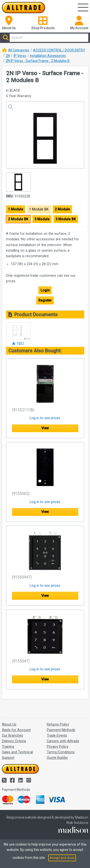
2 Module (62, 209)
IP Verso (20, 56)
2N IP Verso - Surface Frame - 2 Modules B (38, 61)
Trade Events (57, 736)
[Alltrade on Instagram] (29, 780)
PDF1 (18, 343)
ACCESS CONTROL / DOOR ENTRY (59, 50)
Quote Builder (57, 758)
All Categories (19, 50)
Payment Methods (61, 730)
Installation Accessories (48, 56)
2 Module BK (18, 219)
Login (45, 290)
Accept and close (62, 858)
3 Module (42, 219)
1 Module (15, 209)
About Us (9, 724)
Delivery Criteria (14, 741)
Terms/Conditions (61, 752)
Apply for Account (16, 730)
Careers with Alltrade (63, 741)
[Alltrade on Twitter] (5, 780)
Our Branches (12, 736)
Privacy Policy (58, 747)
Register (45, 300)
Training (8, 747)
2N (8, 56)
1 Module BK (39, 209)
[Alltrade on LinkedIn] (21, 780)
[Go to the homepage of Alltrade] (24, 8)
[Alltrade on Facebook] (13, 780)
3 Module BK (66, 219)
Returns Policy (58, 724)
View (45, 428)
